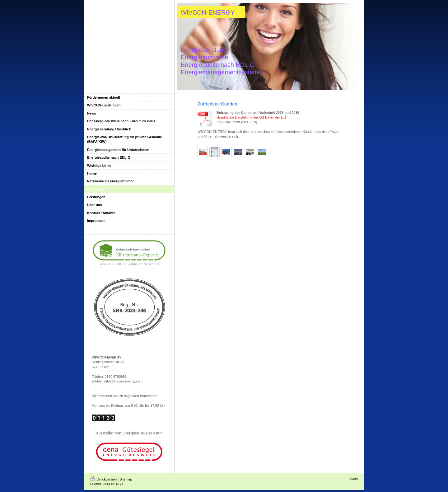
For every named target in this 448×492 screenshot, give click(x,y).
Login (354, 478)
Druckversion (104, 479)
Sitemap (126, 479)
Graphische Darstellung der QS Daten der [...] (251, 117)
